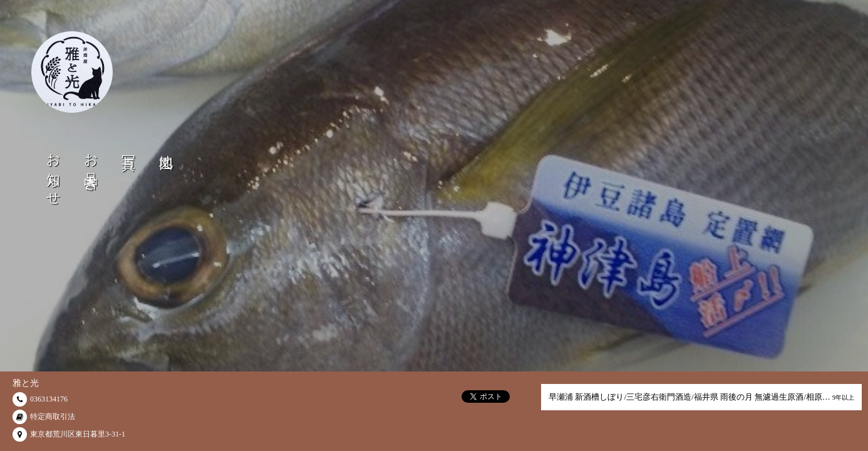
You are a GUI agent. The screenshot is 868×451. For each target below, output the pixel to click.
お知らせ (54, 173)
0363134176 (49, 399)
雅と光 (26, 383)
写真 (129, 147)
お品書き (91, 165)
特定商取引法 (53, 417)
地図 (166, 147)
